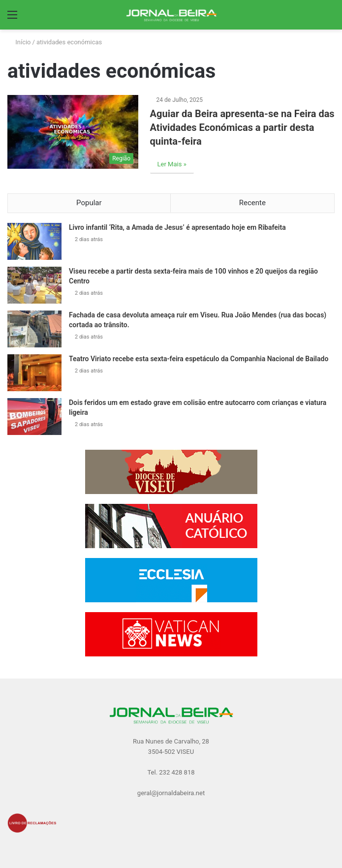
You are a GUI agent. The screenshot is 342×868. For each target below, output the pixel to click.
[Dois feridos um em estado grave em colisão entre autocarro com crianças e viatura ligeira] (34, 417)
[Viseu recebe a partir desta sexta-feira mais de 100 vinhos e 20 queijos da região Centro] (34, 285)
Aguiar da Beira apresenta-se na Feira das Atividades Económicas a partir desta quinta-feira (242, 127)
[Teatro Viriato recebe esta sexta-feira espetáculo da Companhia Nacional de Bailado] (34, 373)
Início (19, 42)
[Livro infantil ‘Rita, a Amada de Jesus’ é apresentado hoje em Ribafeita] (34, 241)
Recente (252, 203)
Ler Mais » (172, 164)
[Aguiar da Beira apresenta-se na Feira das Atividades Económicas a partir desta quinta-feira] (73, 132)
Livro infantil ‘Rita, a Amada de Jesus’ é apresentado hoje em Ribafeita (177, 227)
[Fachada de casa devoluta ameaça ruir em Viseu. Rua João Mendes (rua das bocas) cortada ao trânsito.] (34, 329)
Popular (89, 203)
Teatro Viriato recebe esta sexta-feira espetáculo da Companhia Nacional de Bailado (199, 359)
